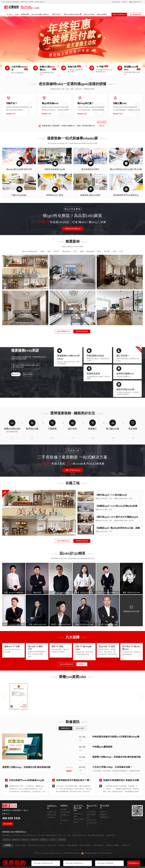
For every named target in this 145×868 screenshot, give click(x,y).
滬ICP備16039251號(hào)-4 (72, 853)
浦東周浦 (44, 840)
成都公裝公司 (52, 845)
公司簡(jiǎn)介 (92, 812)
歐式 (99, 251)
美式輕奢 (63, 809)
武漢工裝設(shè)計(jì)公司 (37, 845)
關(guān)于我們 (16, 375)
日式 (121, 251)
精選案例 (25, 15)
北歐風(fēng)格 (65, 816)
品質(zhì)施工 (56, 14)
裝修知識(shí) (65, 728)
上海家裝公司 (126, 845)
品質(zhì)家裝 (116, 2)
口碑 (17, 14)
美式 (114, 251)
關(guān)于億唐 (89, 14)
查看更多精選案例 (82, 331)
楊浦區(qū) (104, 814)
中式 (75, 251)
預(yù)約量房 (8, 824)
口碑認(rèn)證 (52, 812)
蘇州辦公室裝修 (21, 845)
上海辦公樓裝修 (98, 845)
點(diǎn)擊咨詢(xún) (102, 123)
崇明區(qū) (62, 840)
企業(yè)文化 (91, 820)
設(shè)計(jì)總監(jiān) (78, 821)
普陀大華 (34, 840)
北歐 (49, 251)
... (61, 826)
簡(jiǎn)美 (66, 251)
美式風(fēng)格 (65, 822)
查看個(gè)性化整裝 (72, 229)
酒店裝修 (62, 845)
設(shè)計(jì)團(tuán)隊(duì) (40, 14)
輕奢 (42, 251)
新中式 (57, 251)
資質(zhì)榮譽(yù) (91, 816)
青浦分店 (25, 840)
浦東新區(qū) (104, 817)
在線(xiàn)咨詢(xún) (119, 14)
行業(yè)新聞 (80, 728)
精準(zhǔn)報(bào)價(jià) (73, 15)
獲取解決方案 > (11, 114)
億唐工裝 (125, 2)
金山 (53, 840)
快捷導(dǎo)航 (52, 807)
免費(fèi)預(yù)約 (12, 429)
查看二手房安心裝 (73, 470)
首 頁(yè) (9, 14)
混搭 (82, 251)
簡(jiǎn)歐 (90, 251)
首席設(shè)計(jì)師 (78, 815)
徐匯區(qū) (104, 812)
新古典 (107, 251)
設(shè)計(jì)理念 (92, 824)
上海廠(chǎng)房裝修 (112, 845)
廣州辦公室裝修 (85, 845)
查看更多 (82, 664)
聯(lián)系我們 (102, 14)
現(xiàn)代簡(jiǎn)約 (30, 251)
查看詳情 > (69, 771)
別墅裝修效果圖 (72, 845)
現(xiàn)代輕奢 (65, 812)
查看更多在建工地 (82, 541)
